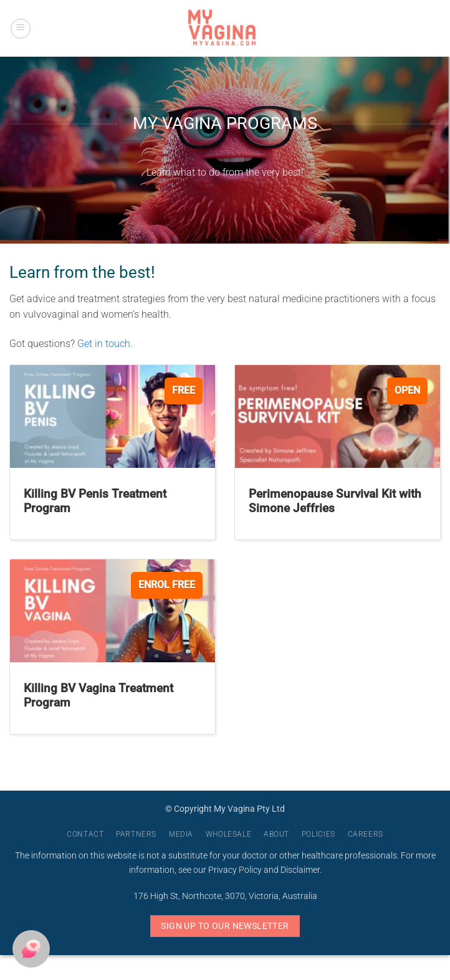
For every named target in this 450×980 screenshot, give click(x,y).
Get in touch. (106, 344)
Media (181, 834)
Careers (366, 834)
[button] (21, 29)
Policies (318, 834)
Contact (85, 834)
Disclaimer (300, 870)
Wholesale (229, 834)
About (276, 834)
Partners (136, 834)
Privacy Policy (235, 870)
